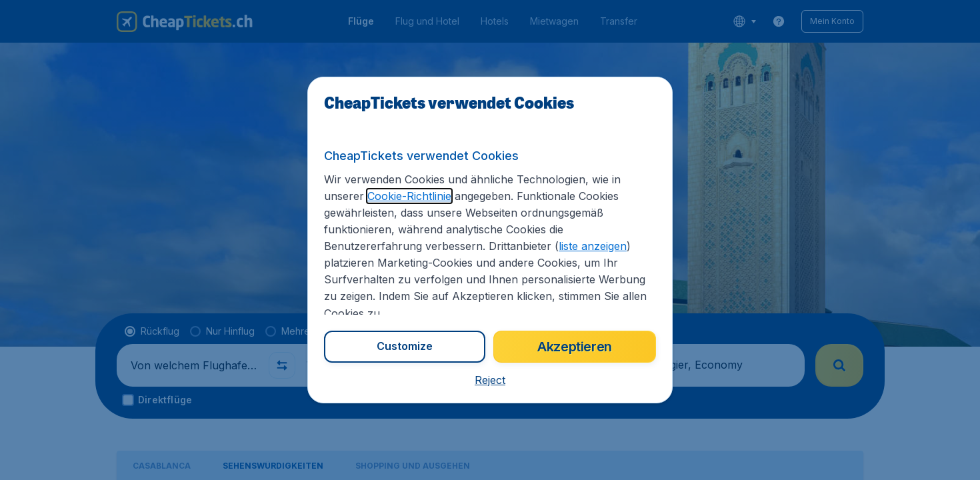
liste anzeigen (593, 246)
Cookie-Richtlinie (409, 196)
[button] (490, 380)
